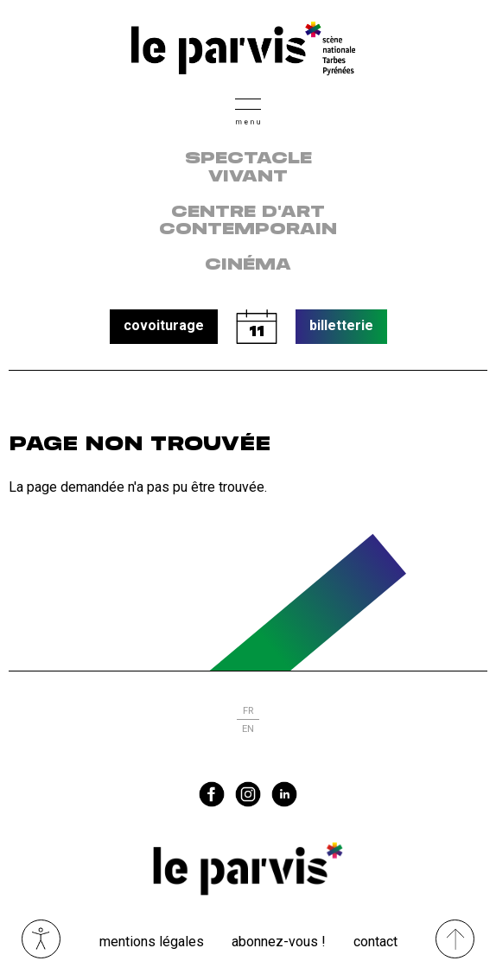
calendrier (257, 327)
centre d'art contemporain (248, 222)
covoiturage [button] (164, 325)
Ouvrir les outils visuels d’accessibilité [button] (41, 939)
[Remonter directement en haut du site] (455, 939)
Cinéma (248, 265)
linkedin (284, 794)
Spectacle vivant (248, 168)
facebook (212, 794)
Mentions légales (152, 942)
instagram (248, 794)
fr (248, 711)
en (248, 729)
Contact (375, 942)
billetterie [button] (341, 325)
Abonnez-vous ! (279, 942)
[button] (248, 109)
